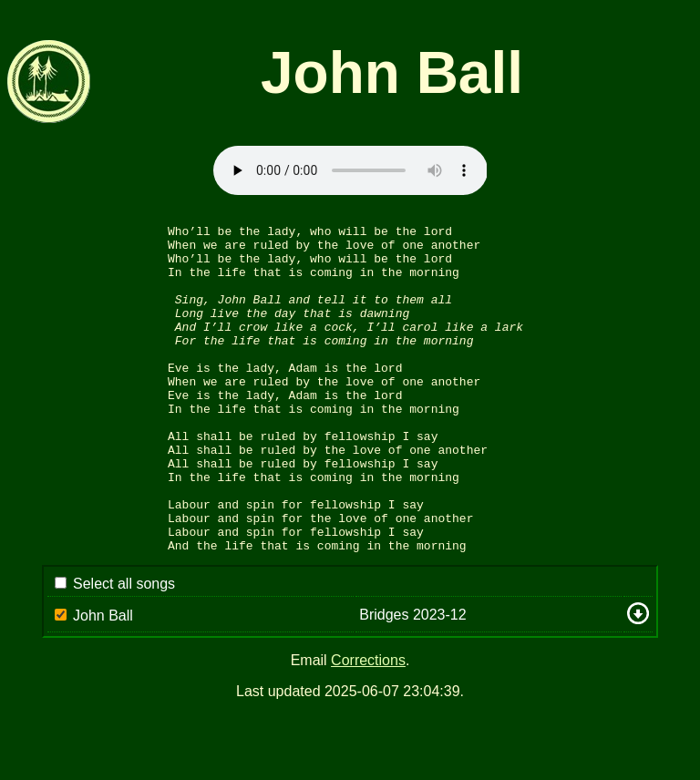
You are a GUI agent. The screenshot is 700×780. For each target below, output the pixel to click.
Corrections (368, 726)
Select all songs (124, 649)
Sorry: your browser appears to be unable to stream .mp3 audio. (350, 170)
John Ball (103, 681)
